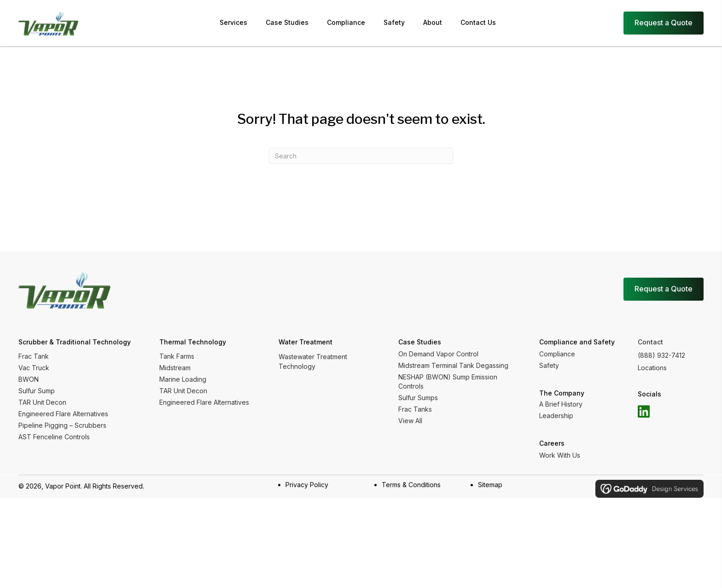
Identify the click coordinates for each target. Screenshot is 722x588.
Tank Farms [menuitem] (177, 356)
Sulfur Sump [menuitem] (37, 391)
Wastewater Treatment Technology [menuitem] (313, 361)
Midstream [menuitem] (175, 368)
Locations (652, 368)
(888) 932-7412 (661, 355)
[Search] (361, 156)
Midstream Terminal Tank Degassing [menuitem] (453, 365)
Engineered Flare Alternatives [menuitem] (63, 414)
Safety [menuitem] (549, 365)
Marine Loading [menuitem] (183, 379)
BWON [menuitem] (29, 379)
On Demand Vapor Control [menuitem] (438, 354)
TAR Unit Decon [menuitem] (42, 402)
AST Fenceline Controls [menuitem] (54, 437)
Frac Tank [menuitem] (34, 356)
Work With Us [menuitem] (560, 455)
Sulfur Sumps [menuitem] (418, 398)
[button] (644, 412)
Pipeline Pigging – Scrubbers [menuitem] (62, 425)
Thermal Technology (193, 342)
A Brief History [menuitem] (561, 404)
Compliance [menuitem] (557, 354)
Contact (650, 342)
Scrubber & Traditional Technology (75, 342)
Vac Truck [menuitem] (34, 368)
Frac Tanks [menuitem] (415, 409)
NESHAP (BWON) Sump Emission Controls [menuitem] (448, 381)
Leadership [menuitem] (556, 416)
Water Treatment (306, 342)
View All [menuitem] (410, 421)
